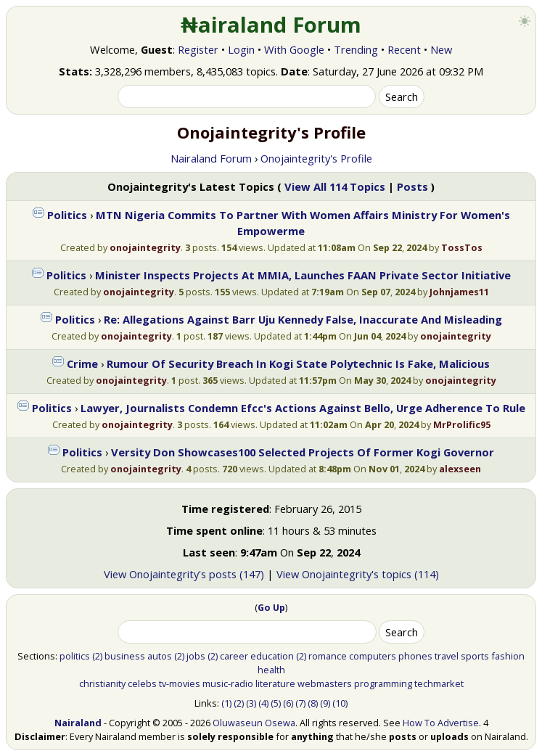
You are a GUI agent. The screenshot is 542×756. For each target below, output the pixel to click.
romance (328, 656)
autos (160, 656)
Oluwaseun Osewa (254, 723)
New (441, 49)
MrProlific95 (462, 424)
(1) (226, 703)
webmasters (325, 683)
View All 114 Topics (335, 186)
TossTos (462, 247)
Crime (82, 363)
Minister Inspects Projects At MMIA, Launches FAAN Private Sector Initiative (303, 275)
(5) (276, 703)
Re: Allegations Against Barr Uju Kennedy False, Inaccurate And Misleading (303, 319)
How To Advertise (441, 723)
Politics (67, 215)
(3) (251, 703)
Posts (412, 186)
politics (75, 656)
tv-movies (180, 683)
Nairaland (78, 723)
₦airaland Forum (271, 25)
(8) (313, 703)
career (234, 656)
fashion (508, 656)
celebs (142, 683)
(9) (325, 703)
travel (447, 656)
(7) (300, 703)
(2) (97, 656)
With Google (294, 49)
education (272, 656)
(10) (340, 703)
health (271, 670)
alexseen (460, 469)
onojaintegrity (145, 247)
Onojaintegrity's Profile (316, 158)
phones (415, 656)
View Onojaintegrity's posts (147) (184, 574)
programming (383, 683)
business (125, 656)
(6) (288, 703)
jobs (196, 656)
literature (275, 683)
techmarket (439, 683)
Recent (404, 49)
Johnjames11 (459, 292)
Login (241, 49)
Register (198, 49)
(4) (263, 703)
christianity (102, 683)
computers (373, 656)
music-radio (228, 683)
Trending (356, 49)
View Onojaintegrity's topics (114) (358, 574)
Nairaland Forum (211, 158)
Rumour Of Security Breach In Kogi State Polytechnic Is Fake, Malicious (298, 363)
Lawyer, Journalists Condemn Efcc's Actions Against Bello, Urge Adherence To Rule (303, 408)
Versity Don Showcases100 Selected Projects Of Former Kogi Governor (303, 452)
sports (475, 656)
